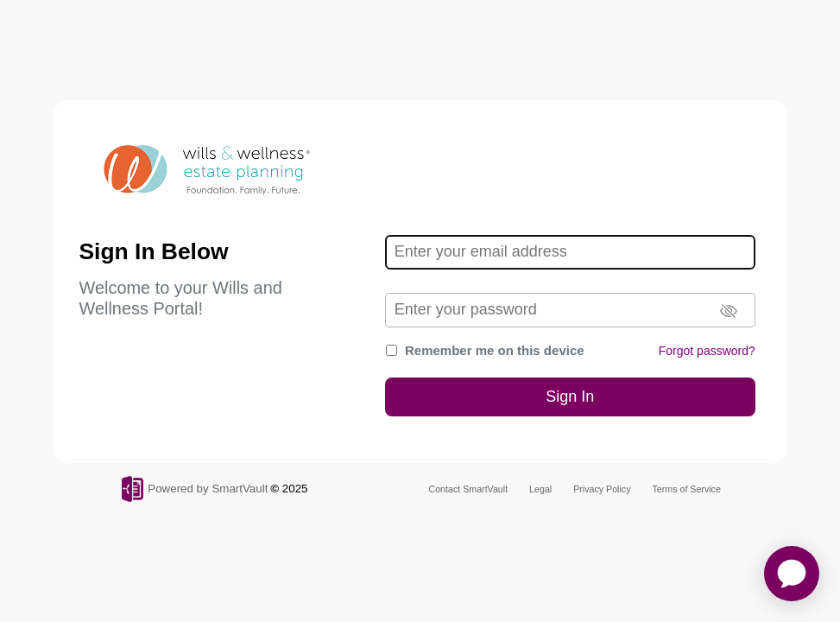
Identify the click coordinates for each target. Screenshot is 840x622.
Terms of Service (687, 489)
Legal (540, 489)
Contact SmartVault (469, 489)
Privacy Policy (602, 489)
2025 (295, 489)
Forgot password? (707, 351)
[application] (792, 574)
